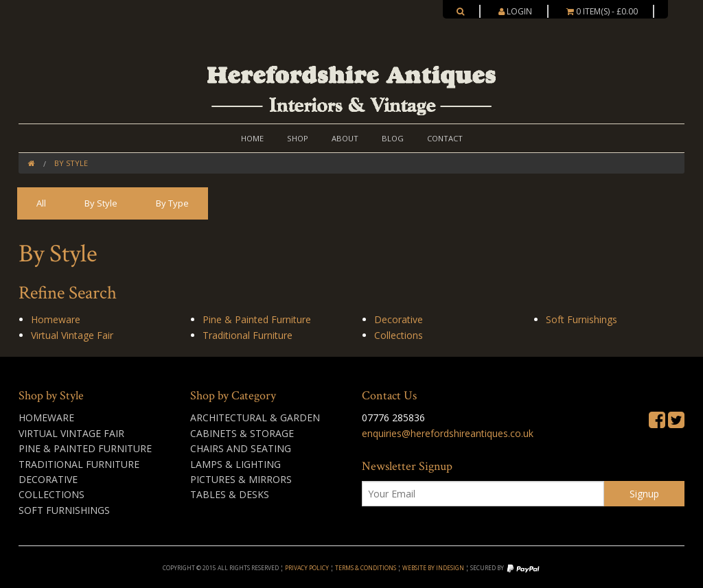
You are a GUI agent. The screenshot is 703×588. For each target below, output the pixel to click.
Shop (298, 138)
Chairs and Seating (241, 448)
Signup (644, 494)
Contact (445, 138)
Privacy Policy (307, 568)
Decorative (399, 319)
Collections (399, 335)
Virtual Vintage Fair (72, 335)
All (41, 203)
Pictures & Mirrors (241, 479)
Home (252, 138)
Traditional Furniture (247, 335)
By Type (172, 203)
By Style (71, 163)
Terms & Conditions (366, 568)
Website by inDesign (433, 568)
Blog (393, 138)
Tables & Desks (230, 494)
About (345, 138)
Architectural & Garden (255, 418)
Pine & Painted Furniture (257, 319)
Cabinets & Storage (242, 433)
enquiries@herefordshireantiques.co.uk (448, 433)
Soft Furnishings (581, 319)
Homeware (56, 319)
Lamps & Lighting (235, 464)
